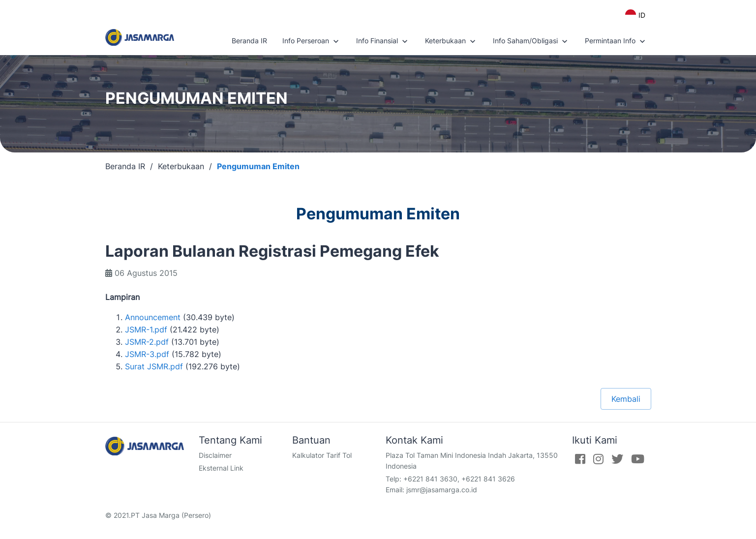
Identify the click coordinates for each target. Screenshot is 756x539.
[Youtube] (638, 459)
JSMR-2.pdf (147, 342)
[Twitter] (617, 459)
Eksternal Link (221, 468)
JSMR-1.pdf (146, 329)
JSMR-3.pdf (147, 354)
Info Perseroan (312, 41)
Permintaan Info (616, 41)
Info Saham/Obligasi (531, 41)
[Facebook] (580, 459)
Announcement (153, 317)
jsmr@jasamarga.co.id (442, 490)
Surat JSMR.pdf (154, 366)
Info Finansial (383, 41)
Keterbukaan (451, 41)
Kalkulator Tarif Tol (322, 455)
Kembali (626, 399)
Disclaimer (215, 455)
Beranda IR (249, 41)
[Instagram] (598, 459)
